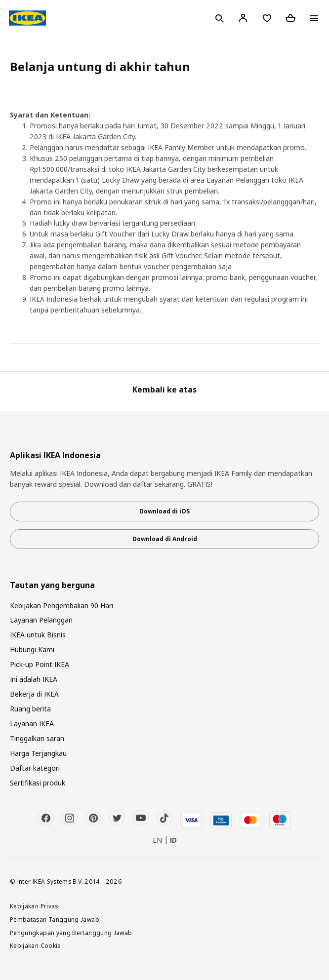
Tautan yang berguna (52, 585)
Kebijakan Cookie (36, 945)
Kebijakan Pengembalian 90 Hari (62, 606)
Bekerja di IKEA (34, 694)
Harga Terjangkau (38, 753)
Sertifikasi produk (38, 783)
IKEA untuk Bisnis (38, 635)
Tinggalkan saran (37, 738)
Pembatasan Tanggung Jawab (55, 919)
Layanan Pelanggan (41, 620)
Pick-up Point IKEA (40, 664)
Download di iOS (164, 511)
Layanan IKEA (32, 724)
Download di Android (165, 539)
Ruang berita (30, 709)
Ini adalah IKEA (34, 679)
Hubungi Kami (32, 649)
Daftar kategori (35, 768)
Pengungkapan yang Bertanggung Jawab (71, 933)
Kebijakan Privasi (35, 906)
